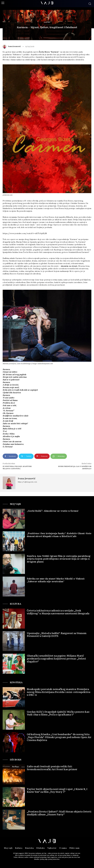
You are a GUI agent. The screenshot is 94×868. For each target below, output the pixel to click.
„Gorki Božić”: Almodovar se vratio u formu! (53, 511)
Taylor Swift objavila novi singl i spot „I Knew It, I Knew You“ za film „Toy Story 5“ (57, 791)
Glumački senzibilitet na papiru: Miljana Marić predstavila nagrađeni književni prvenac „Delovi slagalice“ (56, 659)
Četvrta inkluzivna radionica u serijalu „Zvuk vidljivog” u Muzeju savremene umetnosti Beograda (58, 612)
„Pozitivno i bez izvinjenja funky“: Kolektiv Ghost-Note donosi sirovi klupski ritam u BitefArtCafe (59, 535)
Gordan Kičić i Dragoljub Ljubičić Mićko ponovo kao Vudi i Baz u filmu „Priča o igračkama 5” (58, 713)
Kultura (47, 23)
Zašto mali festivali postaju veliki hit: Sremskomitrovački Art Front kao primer (52, 768)
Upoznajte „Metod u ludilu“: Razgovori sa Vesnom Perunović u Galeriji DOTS (57, 635)
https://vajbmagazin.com (27, 482)
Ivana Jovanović (14, 47)
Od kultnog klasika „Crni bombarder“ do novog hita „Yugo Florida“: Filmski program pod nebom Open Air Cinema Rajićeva (59, 737)
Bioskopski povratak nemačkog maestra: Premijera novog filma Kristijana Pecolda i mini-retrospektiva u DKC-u (59, 692)
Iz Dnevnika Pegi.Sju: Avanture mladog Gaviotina (17, 468)
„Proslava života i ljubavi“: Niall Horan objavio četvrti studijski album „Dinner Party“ (59, 813)
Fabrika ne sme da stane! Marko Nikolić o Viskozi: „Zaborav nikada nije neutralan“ (56, 580)
